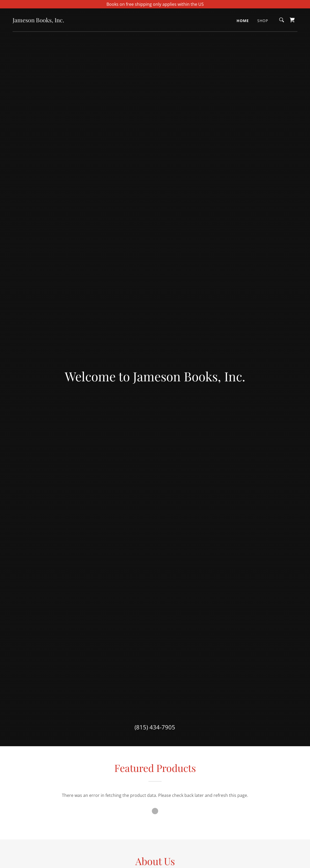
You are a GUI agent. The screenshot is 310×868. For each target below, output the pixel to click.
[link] (38, 21)
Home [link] (243, 21)
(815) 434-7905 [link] (155, 727)
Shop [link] (263, 21)
